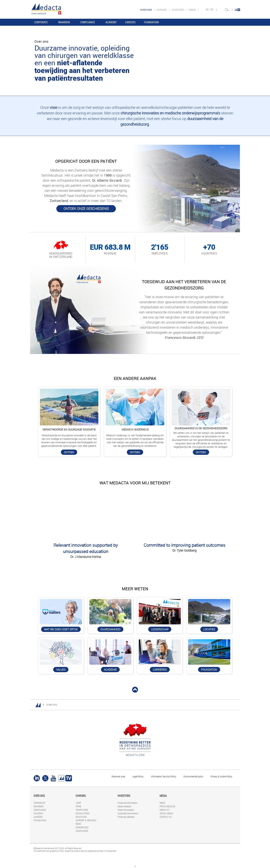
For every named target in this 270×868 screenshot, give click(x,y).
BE (212, 9)
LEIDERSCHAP (160, 629)
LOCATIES (209, 629)
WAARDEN (64, 22)
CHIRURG (162, 10)
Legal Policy (138, 776)
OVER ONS (52, 705)
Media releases (124, 806)
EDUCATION (81, 817)
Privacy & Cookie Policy (221, 776)
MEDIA (193, 10)
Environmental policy (193, 776)
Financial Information (127, 803)
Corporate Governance (128, 813)
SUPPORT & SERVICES (86, 820)
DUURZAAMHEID (110, 629)
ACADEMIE (110, 670)
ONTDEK (69, 452)
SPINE (78, 806)
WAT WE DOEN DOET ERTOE (61, 629)
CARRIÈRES (160, 670)
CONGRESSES (82, 827)
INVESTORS (178, 10)
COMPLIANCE (88, 22)
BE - (208, 9)
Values (61, 670)
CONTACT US (166, 817)
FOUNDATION (151, 22)
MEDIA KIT (165, 810)
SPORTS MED (82, 810)
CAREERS (130, 22)
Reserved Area (118, 776)
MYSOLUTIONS (83, 813)
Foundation (209, 670)
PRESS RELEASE (167, 806)
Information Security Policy (164, 776)
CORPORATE (41, 22)
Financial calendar (126, 817)
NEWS (78, 824)
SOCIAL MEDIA (166, 813)
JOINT (78, 803)
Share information (126, 810)
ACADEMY (111, 22)
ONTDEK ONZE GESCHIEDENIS (86, 209)
